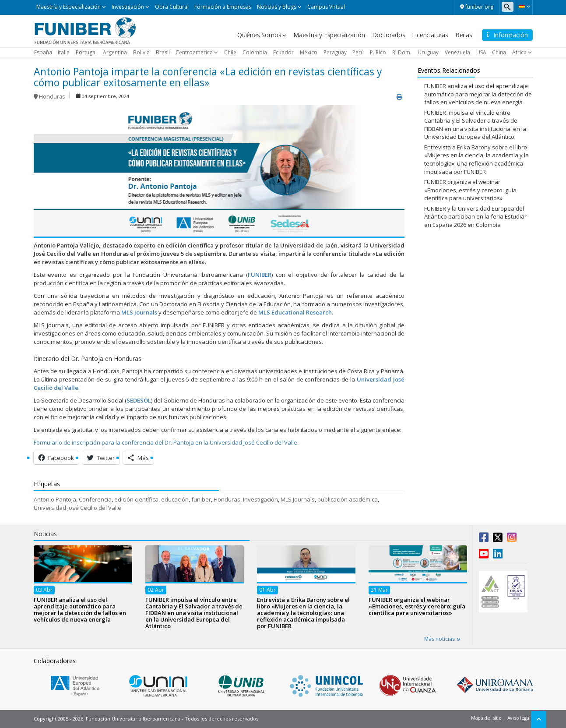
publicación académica (348, 499)
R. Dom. (402, 52)
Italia (64, 52)
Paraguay (335, 52)
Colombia (255, 52)
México (309, 52)
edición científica (136, 499)
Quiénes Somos (259, 35)
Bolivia (141, 52)
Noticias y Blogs (277, 7)
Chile (230, 52)
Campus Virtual (326, 7)
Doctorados (389, 35)
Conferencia (95, 499)
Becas (464, 35)
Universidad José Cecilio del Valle (77, 508)
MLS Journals (298, 499)
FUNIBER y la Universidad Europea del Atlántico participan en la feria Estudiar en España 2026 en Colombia (475, 217)
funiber (201, 499)
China (499, 52)
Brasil (163, 52)
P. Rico (378, 52)
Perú (358, 52)
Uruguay (428, 52)
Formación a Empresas (223, 7)
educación (175, 499)
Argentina (115, 52)
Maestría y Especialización (69, 7)
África (519, 52)
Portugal (86, 52)
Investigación (128, 7)
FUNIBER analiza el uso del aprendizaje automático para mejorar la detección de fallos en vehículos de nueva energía (478, 94)
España (43, 52)
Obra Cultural (172, 7)
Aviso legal (519, 718)
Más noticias (442, 639)
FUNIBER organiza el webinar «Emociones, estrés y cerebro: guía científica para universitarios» (470, 190)
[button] (524, 7)
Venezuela (457, 52)
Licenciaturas (430, 35)
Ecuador (283, 52)
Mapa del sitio (486, 718)
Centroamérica (194, 52)
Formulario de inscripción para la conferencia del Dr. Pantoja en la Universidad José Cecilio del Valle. (166, 442)
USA (481, 52)
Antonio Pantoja (55, 499)
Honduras (52, 97)
